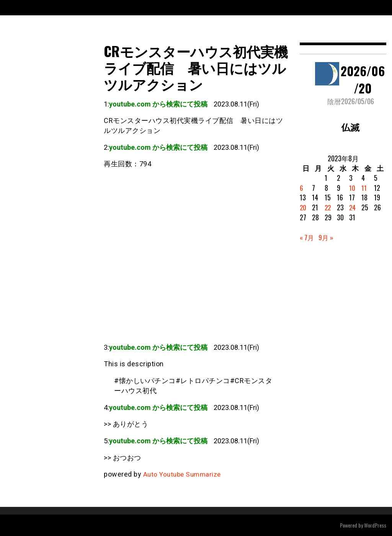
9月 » (327, 237)
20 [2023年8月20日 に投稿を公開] (303, 207)
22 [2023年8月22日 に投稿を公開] (328, 207)
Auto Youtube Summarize (184, 474)
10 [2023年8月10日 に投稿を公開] (352, 188)
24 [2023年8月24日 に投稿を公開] (353, 207)
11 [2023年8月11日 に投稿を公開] (364, 188)
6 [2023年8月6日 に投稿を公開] (301, 188)
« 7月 (307, 237)
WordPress (375, 525)
